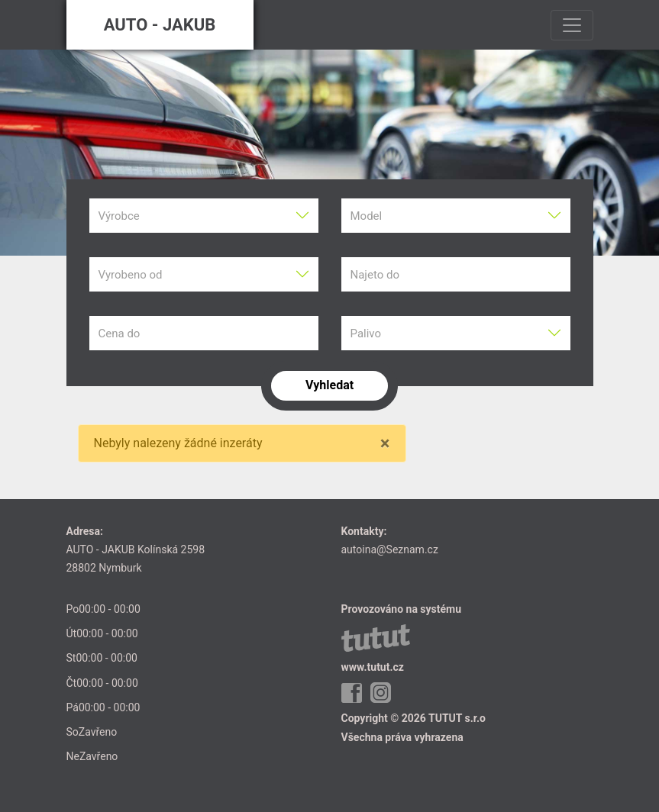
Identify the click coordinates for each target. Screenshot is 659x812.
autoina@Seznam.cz (390, 549)
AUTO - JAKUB (160, 25)
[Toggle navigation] (572, 25)
